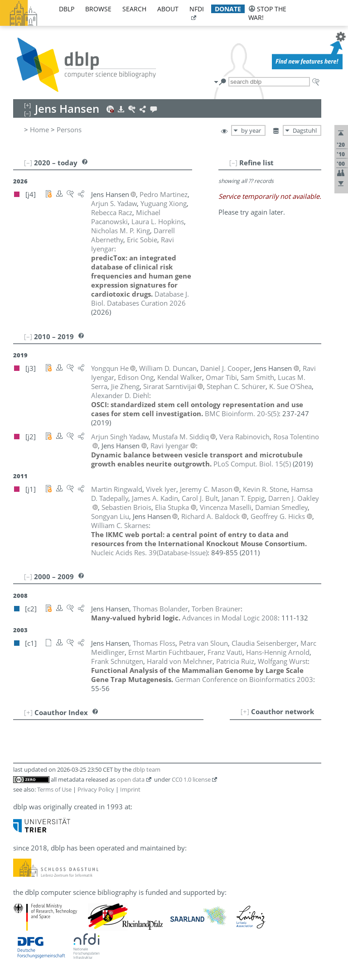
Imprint (130, 789)
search (134, 9)
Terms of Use (54, 789)
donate (228, 9)
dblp (67, 9)
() (242, 413)
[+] (245, 711)
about (168, 9)
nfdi (197, 9)
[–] (233, 163)
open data (131, 779)
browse (98, 9)
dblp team (147, 769)
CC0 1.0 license (191, 779)
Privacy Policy (96, 789)
